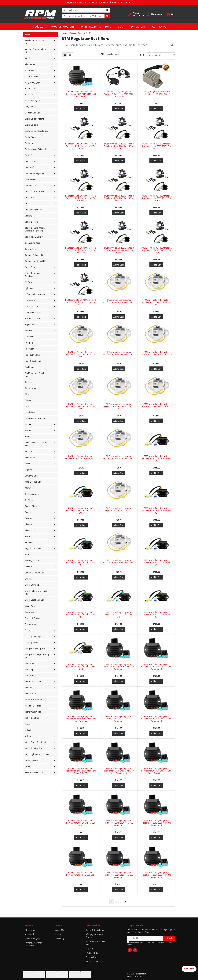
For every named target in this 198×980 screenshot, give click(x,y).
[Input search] (83, 10)
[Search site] (107, 10)
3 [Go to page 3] (121, 902)
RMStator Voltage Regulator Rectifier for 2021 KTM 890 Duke (81, 874)
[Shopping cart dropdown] (171, 14)
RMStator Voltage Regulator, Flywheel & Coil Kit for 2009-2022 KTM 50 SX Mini (119, 94)
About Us (60, 930)
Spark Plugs (30, 606)
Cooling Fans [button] (31, 249)
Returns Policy (92, 957)
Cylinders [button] (29, 288)
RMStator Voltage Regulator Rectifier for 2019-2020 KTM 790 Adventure (119, 823)
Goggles (29, 400)
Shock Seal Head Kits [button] (34, 600)
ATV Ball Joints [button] (31, 76)
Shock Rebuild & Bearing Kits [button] (36, 592)
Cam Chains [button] (30, 161)
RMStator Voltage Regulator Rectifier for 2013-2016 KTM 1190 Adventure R (156, 667)
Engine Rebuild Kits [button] (33, 325)
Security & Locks (32, 561)
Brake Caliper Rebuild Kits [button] (36, 131)
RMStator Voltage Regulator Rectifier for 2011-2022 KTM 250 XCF (81, 615)
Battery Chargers (33, 101)
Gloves (28, 394)
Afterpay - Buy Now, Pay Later (95, 936)
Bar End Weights (32, 88)
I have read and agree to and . (150, 943)
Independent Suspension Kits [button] (36, 444)
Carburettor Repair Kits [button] (35, 173)
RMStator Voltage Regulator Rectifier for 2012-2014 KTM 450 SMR (81, 667)
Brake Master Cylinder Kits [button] (37, 149)
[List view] (70, 55)
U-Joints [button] (29, 730)
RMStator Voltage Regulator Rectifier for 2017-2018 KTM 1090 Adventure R (156, 719)
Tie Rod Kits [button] (30, 688)
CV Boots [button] (29, 282)
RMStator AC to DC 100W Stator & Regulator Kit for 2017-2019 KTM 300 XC (81, 302)
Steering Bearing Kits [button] (34, 636)
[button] (136, 14)
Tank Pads (30, 675)
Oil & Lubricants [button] (32, 494)
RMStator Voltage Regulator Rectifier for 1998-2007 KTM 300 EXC (81, 354)
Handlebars (30, 412)
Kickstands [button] (30, 452)
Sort (142, 55)
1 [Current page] (112, 902)
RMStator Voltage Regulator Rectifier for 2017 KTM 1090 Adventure (119, 719)
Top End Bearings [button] (33, 706)
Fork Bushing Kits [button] (33, 355)
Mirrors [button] (28, 488)
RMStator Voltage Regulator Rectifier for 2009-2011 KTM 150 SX (119, 561)
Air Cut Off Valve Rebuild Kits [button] (36, 51)
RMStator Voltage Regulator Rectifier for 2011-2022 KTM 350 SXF (119, 615)
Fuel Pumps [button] (30, 367)
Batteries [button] (29, 95)
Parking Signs (31, 506)
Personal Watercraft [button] (34, 772)
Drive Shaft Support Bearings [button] (34, 275)
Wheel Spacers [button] (32, 760)
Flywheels (29, 337)
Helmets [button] (29, 424)
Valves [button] (28, 736)
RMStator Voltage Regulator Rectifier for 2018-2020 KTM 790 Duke (81, 823)
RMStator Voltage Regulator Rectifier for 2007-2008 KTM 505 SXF (156, 458)
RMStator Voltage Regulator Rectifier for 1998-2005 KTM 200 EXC (156, 302)
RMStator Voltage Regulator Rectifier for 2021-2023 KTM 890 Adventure (119, 875)
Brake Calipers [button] (31, 125)
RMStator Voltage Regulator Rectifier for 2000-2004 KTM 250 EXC (119, 406)
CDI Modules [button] (31, 185)
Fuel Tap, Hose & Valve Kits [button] (35, 374)
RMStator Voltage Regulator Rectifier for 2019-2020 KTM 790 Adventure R (156, 823)
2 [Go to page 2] (116, 902)
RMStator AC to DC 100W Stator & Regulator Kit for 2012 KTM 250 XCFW (119, 250)
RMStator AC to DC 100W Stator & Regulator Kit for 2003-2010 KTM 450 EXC (81, 198)
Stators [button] (28, 630)
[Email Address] (145, 938)
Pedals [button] (28, 512)
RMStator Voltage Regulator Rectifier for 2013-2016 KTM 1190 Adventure (119, 667)
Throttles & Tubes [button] (33, 681)
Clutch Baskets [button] (32, 222)
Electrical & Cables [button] (33, 318)
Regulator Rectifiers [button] (34, 548)
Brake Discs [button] (30, 137)
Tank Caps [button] (30, 669)
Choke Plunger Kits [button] (33, 210)
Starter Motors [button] (32, 624)
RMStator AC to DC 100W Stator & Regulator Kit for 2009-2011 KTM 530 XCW (156, 198)
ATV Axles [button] (29, 70)
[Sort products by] (161, 55)
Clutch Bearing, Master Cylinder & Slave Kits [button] (35, 229)
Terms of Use (92, 961)
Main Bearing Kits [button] (33, 482)
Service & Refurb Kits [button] (34, 573)
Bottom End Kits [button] (32, 113)
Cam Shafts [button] (30, 167)
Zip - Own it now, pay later (95, 943)
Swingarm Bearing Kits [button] (35, 648)
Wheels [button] (28, 766)
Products (37, 27)
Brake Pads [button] (30, 155)
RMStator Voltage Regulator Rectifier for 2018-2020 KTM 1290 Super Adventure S (156, 771)
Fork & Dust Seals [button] (33, 361)
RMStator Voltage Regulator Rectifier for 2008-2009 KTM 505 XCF (156, 510)
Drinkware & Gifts (33, 312)
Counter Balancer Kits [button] (35, 255)
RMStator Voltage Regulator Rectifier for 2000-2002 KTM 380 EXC (81, 406)
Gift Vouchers (31, 388)
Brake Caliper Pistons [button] (35, 119)
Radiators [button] (29, 536)
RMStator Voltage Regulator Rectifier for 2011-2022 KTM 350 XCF (156, 615)
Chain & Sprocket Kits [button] (35, 191)
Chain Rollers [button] (31, 198)
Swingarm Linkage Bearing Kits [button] (37, 656)
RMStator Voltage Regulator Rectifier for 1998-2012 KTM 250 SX (156, 353)
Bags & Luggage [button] (32, 82)
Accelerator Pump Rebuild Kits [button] (37, 42)
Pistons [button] (28, 518)
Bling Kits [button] (29, 107)
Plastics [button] (28, 524)
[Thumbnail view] (65, 55)
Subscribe (169, 938)
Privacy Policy (92, 953)
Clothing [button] (29, 216)
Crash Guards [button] (31, 267)
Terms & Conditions (95, 930)
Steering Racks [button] (32, 642)
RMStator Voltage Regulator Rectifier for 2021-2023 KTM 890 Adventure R (156, 875)
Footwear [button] (29, 349)
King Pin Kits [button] (31, 458)
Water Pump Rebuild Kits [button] (36, 742)
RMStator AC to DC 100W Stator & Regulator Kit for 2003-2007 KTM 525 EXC (156, 146)
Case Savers (30, 179)
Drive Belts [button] (30, 300)
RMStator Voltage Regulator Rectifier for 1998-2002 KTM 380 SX (119, 301)
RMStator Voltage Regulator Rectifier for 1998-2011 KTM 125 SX (119, 353)
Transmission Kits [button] (33, 712)
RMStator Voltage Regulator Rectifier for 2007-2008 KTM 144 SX (119, 457)
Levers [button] (28, 464)
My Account (30, 930)
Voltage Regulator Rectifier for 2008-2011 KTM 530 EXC (156, 93)
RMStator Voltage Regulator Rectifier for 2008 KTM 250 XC (119, 509)
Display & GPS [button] (31, 306)
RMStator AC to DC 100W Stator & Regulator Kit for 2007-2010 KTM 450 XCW (119, 198)
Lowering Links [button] (32, 476)
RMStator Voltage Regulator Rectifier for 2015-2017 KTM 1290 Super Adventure (81, 719)
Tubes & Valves (32, 718)
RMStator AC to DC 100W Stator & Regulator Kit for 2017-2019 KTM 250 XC (156, 250)
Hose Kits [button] (29, 430)
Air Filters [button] (29, 58)
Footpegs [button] (29, 343)
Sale (121, 27)
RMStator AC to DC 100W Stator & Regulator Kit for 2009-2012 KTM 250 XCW (81, 250)
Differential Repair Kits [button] (35, 294)
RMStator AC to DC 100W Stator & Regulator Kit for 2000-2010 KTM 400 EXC (119, 146)
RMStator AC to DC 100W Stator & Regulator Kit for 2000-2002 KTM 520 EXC (81, 146)
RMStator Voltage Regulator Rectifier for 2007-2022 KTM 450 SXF (81, 510)
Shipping (90, 949)
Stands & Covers (32, 618)
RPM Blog (60, 938)
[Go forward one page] (125, 902)
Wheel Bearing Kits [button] (33, 748)
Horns (28, 436)
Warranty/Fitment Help (96, 27)
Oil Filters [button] (29, 500)
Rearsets (29, 542)
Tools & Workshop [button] (33, 700)
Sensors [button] (29, 567)
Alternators (30, 64)
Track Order (30, 934)
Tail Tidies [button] (29, 663)
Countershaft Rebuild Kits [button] (36, 261)
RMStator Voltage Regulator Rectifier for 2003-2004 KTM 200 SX (156, 405)
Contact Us (159, 27)
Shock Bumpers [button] (32, 585)
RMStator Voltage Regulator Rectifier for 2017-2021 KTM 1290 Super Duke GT (81, 771)
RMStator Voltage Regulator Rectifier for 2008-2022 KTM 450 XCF (81, 563)
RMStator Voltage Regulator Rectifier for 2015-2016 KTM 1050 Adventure (81, 94)
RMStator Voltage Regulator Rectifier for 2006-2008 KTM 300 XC (81, 457)
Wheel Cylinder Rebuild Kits (37, 754)
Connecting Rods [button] (33, 243)
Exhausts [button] (29, 331)
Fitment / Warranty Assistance (33, 944)
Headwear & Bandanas (35, 418)
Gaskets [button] (29, 382)
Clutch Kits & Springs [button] (34, 237)
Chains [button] (28, 204)
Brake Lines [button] (30, 143)
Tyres (28, 724)
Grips (27, 406)
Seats (28, 555)
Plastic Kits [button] (30, 530)
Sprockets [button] (29, 612)
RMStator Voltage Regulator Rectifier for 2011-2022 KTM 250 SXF (156, 563)
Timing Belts (31, 694)
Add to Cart (81, 109)
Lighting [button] (29, 470)
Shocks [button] (28, 579)
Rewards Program (62, 27)
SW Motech (138, 27)
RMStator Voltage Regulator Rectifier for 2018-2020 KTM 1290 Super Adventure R (119, 771)
